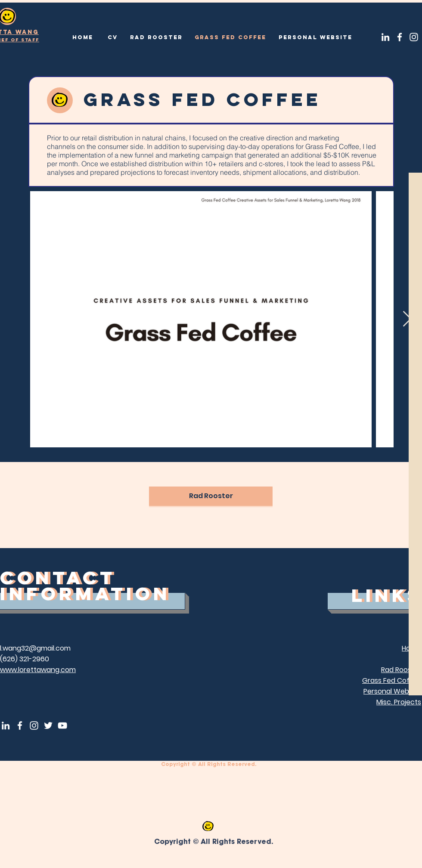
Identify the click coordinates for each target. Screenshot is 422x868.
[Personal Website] (315, 37)
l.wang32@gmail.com (35, 648)
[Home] (82, 37)
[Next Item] (407, 319)
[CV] (113, 37)
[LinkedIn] (385, 37)
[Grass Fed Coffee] (230, 37)
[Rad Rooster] (156, 37)
